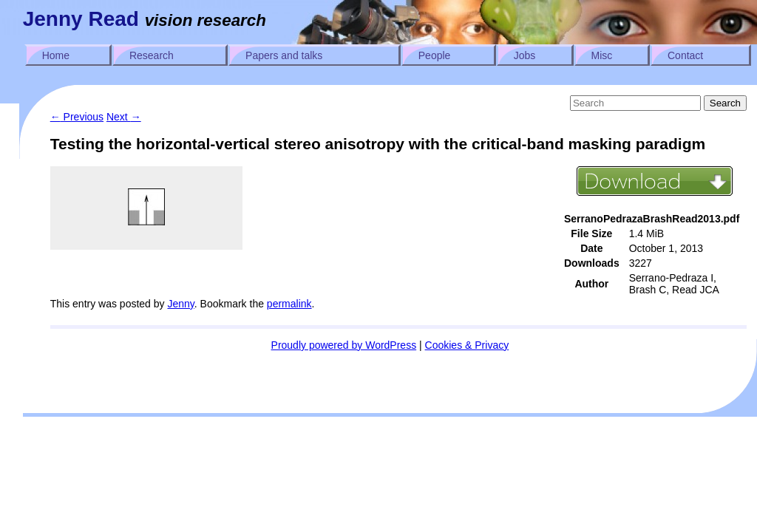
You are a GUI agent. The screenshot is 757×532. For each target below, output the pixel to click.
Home (56, 55)
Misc (602, 55)
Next (124, 117)
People (435, 55)
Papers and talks (284, 55)
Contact (685, 55)
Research (152, 55)
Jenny (180, 304)
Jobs (525, 55)
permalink (289, 304)
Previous (77, 117)
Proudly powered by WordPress (344, 345)
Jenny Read (81, 19)
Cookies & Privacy (467, 345)
